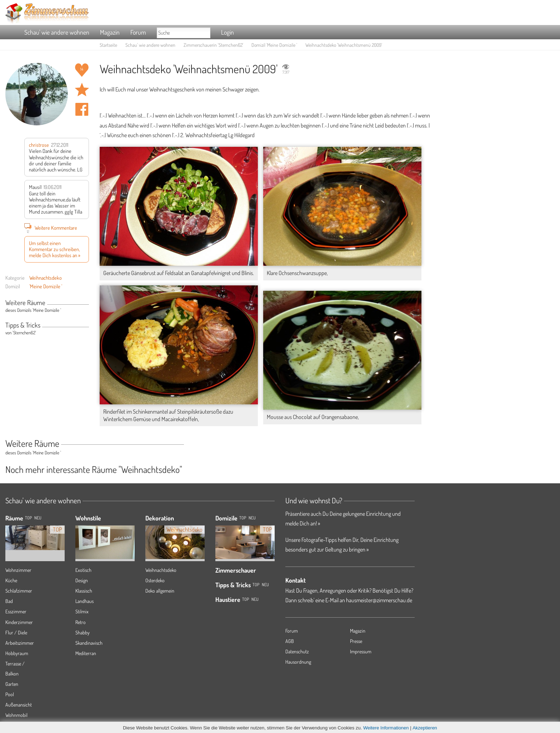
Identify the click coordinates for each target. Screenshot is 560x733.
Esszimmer (16, 611)
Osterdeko (155, 580)
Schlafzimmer (19, 591)
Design (82, 580)
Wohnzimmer (18, 570)
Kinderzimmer (19, 622)
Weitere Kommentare (51, 228)
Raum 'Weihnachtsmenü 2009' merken (82, 90)
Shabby (82, 632)
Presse (356, 641)
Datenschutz (297, 651)
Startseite (108, 45)
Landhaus (84, 601)
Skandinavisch (89, 643)
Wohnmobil (16, 715)
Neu (252, 518)
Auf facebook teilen (82, 109)
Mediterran (86, 653)
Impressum (361, 651)
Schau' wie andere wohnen (57, 32)
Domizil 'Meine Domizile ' (274, 45)
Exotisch (83, 570)
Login (227, 32)
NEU (38, 518)
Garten (12, 684)
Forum (138, 32)
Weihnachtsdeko (46, 278)
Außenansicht (19, 705)
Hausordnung (298, 662)
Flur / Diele (16, 632)
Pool (10, 694)
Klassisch (84, 591)
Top (243, 518)
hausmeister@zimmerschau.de (379, 600)
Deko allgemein (160, 591)
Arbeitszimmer (20, 643)
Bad (9, 601)
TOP (28, 518)
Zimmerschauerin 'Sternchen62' (213, 45)
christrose (39, 145)
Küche (11, 580)
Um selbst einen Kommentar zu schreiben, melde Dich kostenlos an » (55, 249)
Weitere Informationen (386, 728)
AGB (290, 641)
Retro (81, 622)
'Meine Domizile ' (46, 286)
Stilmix (82, 611)
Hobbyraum (17, 653)
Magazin (110, 32)
